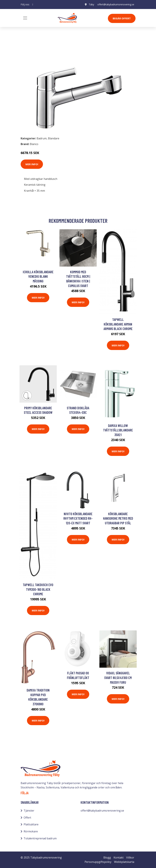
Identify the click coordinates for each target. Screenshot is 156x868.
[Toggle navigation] (25, 18)
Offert (27, 818)
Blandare (44, 48)
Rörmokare (31, 831)
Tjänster (29, 811)
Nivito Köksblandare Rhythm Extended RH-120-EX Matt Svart (78, 518)
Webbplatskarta (124, 862)
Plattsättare (31, 824)
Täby (91, 4)
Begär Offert (122, 18)
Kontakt (119, 858)
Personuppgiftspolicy (98, 862)
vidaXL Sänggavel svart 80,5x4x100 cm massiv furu (118, 678)
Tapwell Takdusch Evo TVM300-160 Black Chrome (38, 589)
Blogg (107, 858)
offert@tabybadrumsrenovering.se (116, 4)
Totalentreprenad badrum (40, 838)
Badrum (29, 48)
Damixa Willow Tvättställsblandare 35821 (118, 430)
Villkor (130, 858)
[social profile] (33, 4)
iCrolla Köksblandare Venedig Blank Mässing (38, 276)
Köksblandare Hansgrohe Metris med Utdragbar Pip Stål (118, 518)
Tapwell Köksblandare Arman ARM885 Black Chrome (118, 324)
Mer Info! (32, 164)
